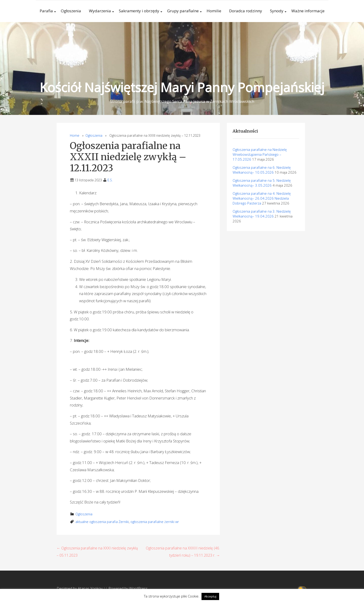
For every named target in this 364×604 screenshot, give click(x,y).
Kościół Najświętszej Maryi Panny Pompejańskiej (182, 87)
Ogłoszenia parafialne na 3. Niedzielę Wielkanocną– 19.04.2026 (262, 214)
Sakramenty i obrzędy (139, 11)
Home (75, 135)
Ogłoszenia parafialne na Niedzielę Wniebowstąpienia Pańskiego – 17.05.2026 (260, 154)
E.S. (110, 180)
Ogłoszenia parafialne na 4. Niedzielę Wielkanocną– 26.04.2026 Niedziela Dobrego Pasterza (262, 198)
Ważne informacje (308, 11)
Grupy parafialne (183, 11)
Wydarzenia (100, 11)
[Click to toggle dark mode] (303, 589)
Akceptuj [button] (210, 596)
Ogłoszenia (71, 11)
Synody (277, 11)
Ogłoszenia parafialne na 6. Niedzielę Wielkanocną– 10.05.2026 (262, 170)
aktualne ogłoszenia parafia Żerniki (102, 522)
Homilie (214, 11)
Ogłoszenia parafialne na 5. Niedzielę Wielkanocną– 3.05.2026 (262, 183)
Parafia (46, 11)
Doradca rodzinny (246, 11)
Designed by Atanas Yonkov (80, 588)
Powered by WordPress (128, 588)
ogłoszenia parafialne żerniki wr (155, 522)
